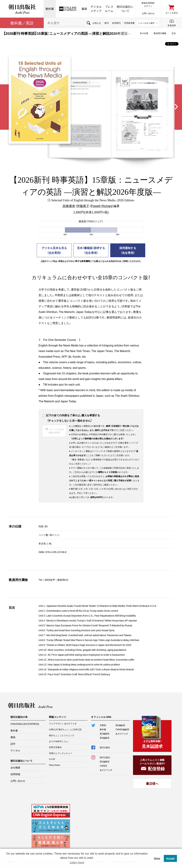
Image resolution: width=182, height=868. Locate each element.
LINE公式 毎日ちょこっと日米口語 (65, 729)
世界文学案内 (55, 747)
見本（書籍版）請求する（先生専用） (91, 250)
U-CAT (52, 759)
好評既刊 (116, 23)
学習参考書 (129, 23)
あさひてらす (122, 734)
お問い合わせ (148, 13)
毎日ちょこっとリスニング (62, 735)
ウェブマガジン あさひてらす (63, 723)
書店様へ (152, 783)
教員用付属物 (160, 33)
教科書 (50, 9)
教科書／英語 (22, 23)
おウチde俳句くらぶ (59, 741)
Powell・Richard (102, 206)
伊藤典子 (83, 206)
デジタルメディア (96, 9)
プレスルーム (109, 9)
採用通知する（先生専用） (128, 250)
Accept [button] (170, 858)
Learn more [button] (77, 862)
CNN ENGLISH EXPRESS (25, 724)
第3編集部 (105, 738)
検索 (88, 23)
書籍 (84, 9)
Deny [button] (157, 858)
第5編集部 (120, 725)
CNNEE (103, 766)
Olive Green (55, 765)
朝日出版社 (22, 9)
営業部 (103, 725)
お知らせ (97, 23)
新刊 (107, 23)
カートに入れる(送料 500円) (56, 431)
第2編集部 (105, 734)
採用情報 (15, 774)
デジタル (15, 750)
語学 (13, 744)
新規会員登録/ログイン (148, 4)
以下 (47, 415)
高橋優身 (69, 206)
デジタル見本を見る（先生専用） (54, 250)
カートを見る (172, 13)
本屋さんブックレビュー (61, 753)
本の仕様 (144, 33)
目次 (174, 33)
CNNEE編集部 (122, 729)
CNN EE (68, 9)
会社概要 (15, 767)
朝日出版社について (125, 9)
